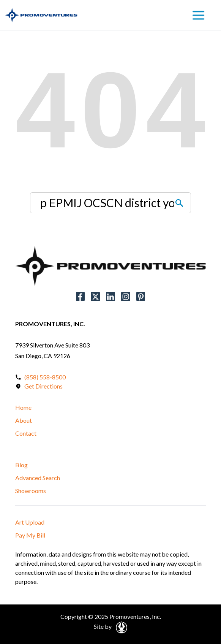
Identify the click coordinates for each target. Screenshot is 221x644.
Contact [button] (26, 433)
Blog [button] (21, 465)
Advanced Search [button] (38, 478)
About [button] (24, 420)
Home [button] (23, 407)
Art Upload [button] (30, 522)
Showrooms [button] (31, 491)
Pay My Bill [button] (30, 535)
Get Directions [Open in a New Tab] (43, 386)
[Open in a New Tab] (120, 627)
